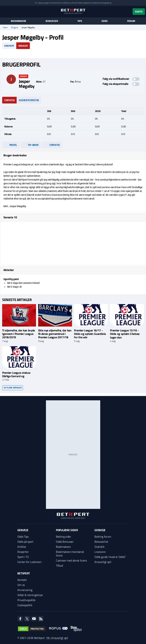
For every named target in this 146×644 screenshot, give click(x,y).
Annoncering (25, 590)
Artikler (22, 547)
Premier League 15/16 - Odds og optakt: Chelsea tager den (125, 334)
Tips (80, 21)
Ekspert (9, 46)
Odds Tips (23, 537)
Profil (11, 145)
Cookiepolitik (25, 605)
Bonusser (52, 21)
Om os (21, 585)
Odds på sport (25, 542)
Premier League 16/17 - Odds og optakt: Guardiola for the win (90, 334)
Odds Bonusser (65, 542)
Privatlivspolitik (27, 600)
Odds (105, 21)
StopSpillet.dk (107, 3)
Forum (131, 21)
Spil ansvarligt (43, 3)
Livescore (100, 552)
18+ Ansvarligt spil (57, 638)
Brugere (15, 27)
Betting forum (103, 537)
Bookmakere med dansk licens (70, 554)
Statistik (9, 100)
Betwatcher (101, 542)
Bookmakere (19, 21)
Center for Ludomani (29, 562)
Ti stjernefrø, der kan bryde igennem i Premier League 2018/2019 (19, 334)
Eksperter (23, 552)
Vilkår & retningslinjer (30, 595)
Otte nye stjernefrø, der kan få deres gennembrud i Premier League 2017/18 (55, 334)
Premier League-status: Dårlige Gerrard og (16, 374)
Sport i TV (23, 557)
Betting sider (64, 537)
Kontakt (22, 580)
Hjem (5, 27)
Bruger (23, 46)
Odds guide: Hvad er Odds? (110, 557)
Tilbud (59, 565)
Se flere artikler (13, 388)
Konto (139, 11)
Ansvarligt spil (103, 562)
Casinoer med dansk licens (71, 560)
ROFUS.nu (67, 3)
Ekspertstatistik (29, 100)
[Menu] (4, 11)
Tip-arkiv (31, 145)
